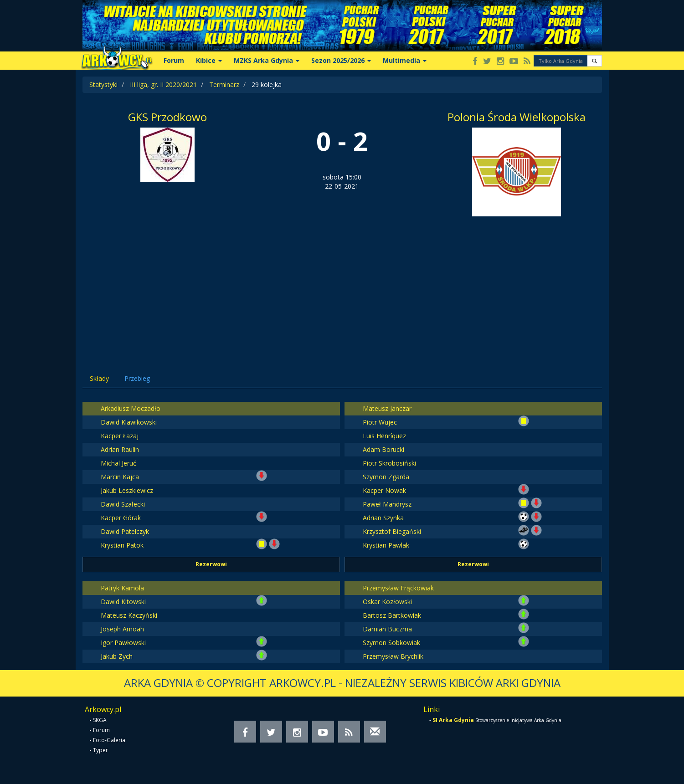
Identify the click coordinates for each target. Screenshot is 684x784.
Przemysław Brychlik (393, 656)
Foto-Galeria (109, 740)
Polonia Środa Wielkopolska (517, 117)
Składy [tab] (99, 378)
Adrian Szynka (383, 518)
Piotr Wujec (380, 422)
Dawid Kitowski (123, 602)
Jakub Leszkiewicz (127, 490)
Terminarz (224, 85)
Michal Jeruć (118, 463)
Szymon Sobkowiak (391, 643)
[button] (594, 61)
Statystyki (103, 85)
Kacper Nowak (384, 490)
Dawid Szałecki (123, 504)
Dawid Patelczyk (125, 531)
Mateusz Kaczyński (129, 615)
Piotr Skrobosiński (389, 463)
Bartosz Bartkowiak (392, 615)
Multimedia (405, 60)
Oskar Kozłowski (387, 602)
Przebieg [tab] (137, 378)
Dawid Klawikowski (129, 422)
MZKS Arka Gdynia (267, 60)
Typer (100, 750)
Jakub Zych (117, 656)
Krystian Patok (122, 545)
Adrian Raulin (120, 449)
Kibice (209, 60)
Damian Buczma (387, 629)
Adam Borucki (383, 449)
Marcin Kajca (120, 477)
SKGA (100, 720)
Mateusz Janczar (387, 408)
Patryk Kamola (122, 588)
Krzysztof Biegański (392, 531)
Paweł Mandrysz (387, 504)
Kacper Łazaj (120, 436)
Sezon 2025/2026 (341, 60)
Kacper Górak (121, 518)
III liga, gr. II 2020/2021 (163, 85)
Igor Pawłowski (123, 643)
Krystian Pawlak (386, 545)
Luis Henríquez (384, 436)
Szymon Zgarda (386, 477)
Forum (174, 60)
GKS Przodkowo (167, 117)
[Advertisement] (342, 285)
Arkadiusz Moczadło (131, 408)
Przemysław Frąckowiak (398, 588)
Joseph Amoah (122, 629)
